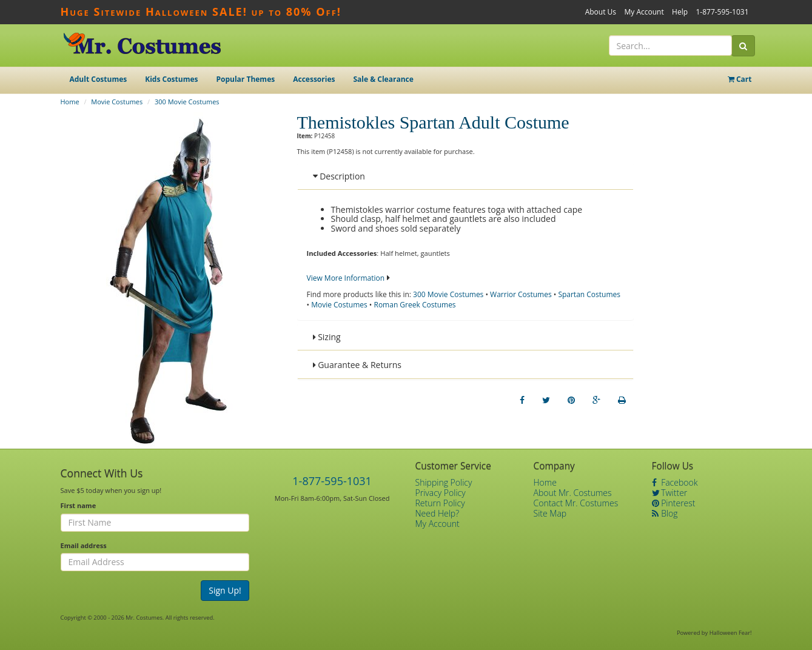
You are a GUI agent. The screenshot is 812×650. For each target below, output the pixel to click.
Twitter (670, 493)
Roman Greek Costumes (414, 305)
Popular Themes (246, 79)
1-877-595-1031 (722, 12)
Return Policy (440, 503)
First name (79, 505)
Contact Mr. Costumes (576, 503)
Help (680, 12)
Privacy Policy (441, 493)
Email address (84, 545)
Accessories (314, 79)
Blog (665, 513)
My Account (644, 12)
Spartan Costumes (589, 294)
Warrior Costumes (521, 294)
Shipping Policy (444, 482)
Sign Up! (225, 590)
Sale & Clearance (383, 79)
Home (70, 102)
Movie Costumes (117, 102)
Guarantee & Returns (357, 365)
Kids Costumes (171, 79)
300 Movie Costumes (187, 102)
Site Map (550, 513)
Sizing (327, 337)
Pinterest (674, 503)
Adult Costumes (99, 79)
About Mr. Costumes (573, 493)
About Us (601, 12)
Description (339, 176)
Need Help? (438, 513)
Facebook (675, 482)
